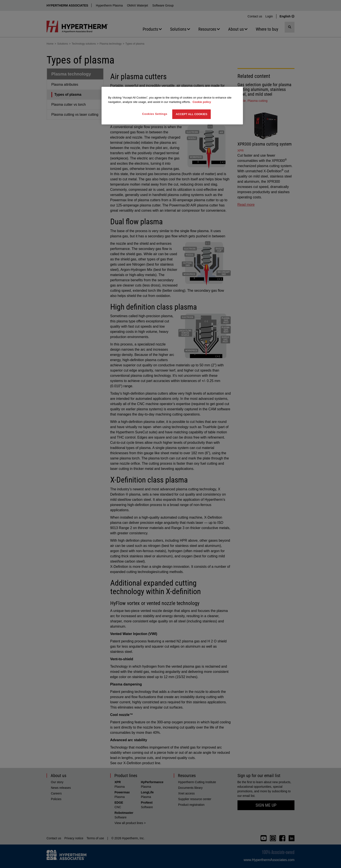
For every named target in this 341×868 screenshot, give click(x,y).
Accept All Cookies (191, 114)
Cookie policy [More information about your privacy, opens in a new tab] (202, 102)
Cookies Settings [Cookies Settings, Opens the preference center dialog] (155, 114)
